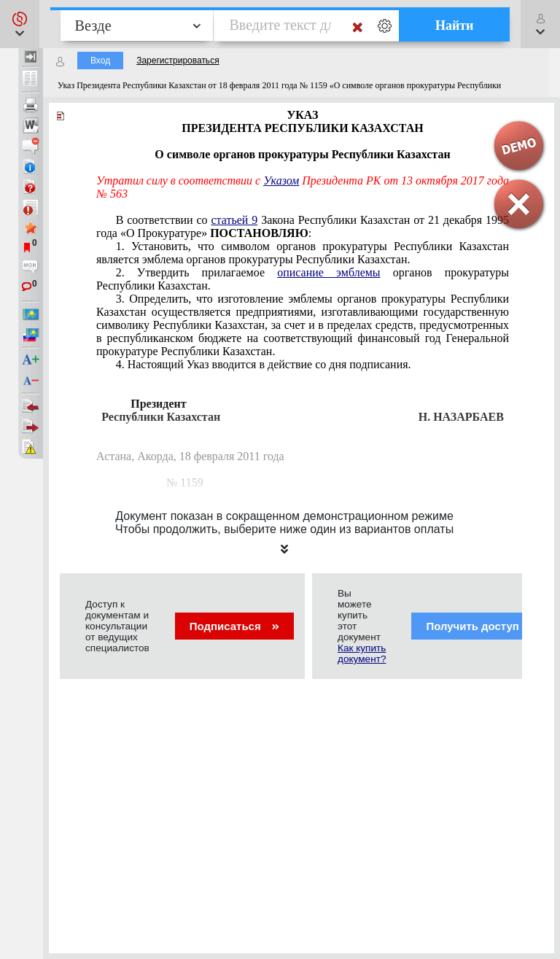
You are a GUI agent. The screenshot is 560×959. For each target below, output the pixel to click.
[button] (20, 24)
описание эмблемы (328, 272)
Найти (455, 26)
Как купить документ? (362, 653)
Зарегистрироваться (178, 61)
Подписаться (234, 626)
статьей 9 (234, 220)
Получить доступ (482, 626)
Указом (281, 180)
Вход (100, 61)
